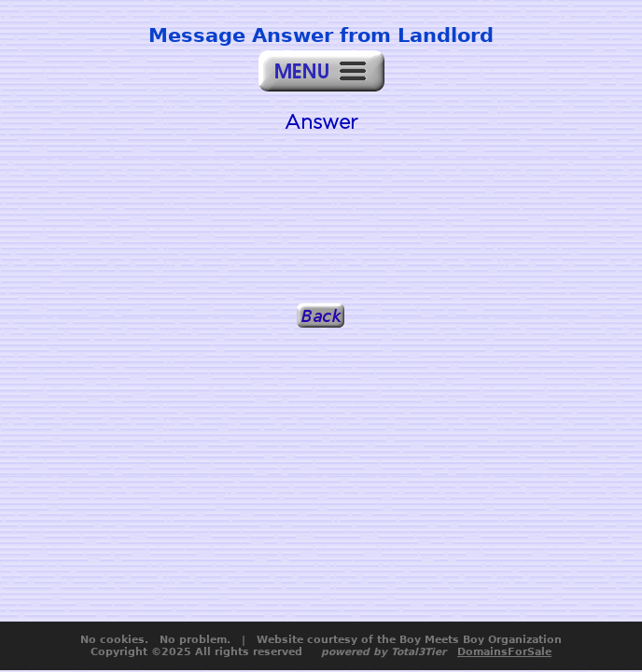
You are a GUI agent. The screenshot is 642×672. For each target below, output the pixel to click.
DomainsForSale (504, 652)
